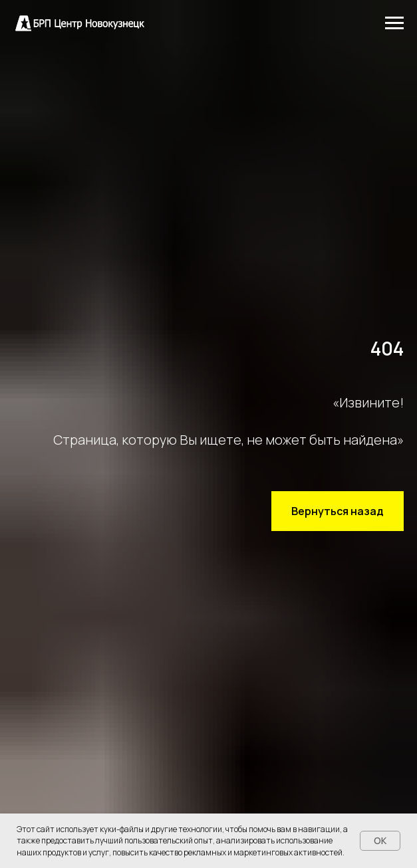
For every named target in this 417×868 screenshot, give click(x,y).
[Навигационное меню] (394, 23)
